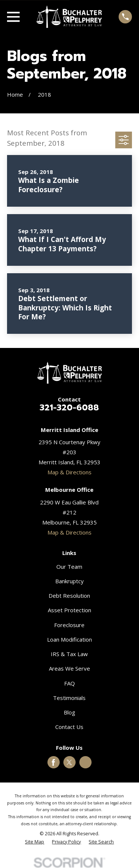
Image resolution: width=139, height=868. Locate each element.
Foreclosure (69, 625)
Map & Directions (69, 472)
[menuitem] (34, 842)
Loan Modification (69, 639)
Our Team (69, 567)
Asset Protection (69, 610)
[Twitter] (69, 762)
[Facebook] (53, 762)
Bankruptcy (69, 581)
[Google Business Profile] (86, 762)
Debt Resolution (69, 596)
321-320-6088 (69, 407)
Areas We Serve (69, 668)
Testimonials (69, 698)
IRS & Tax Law (69, 654)
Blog (69, 712)
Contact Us (69, 727)
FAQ (69, 683)
